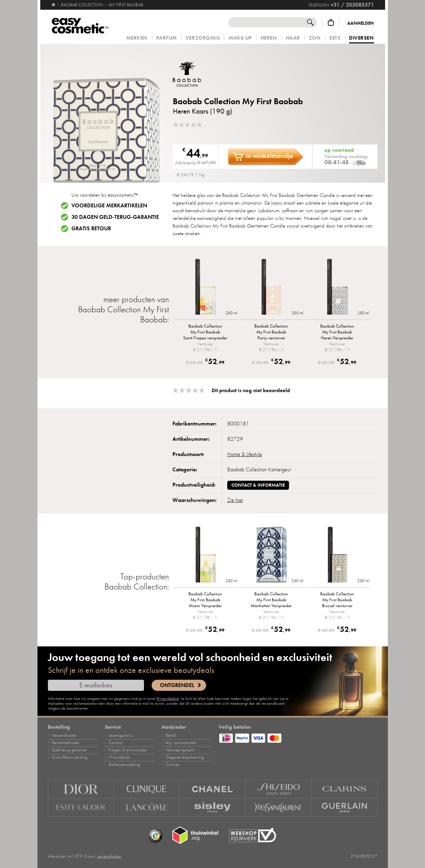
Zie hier (235, 500)
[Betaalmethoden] (298, 737)
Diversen (361, 38)
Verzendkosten (64, 735)
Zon (315, 38)
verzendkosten (109, 856)
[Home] (53, 2)
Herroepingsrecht (180, 750)
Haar (293, 38)
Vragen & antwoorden (128, 750)
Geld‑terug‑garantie (69, 750)
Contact (116, 743)
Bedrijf (171, 735)
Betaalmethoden (66, 743)
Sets (335, 38)
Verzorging (203, 38)
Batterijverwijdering (124, 764)
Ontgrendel (177, 685)
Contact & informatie (258, 485)
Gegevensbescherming (185, 757)
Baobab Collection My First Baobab (238, 101)
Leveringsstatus (121, 735)
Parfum (167, 38)
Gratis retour (91, 229)
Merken (137, 38)
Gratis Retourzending (70, 757)
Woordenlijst (119, 757)
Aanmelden (360, 23)
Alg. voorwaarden (181, 743)
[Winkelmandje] (331, 22)
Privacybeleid (168, 698)
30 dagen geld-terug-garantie (115, 217)
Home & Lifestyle (245, 454)
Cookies (172, 764)
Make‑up (240, 38)
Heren (269, 38)
